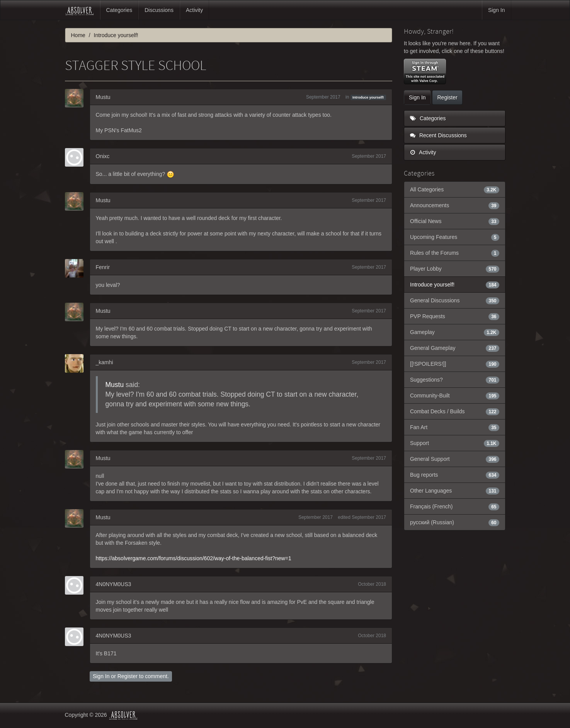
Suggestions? (455, 380)
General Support (455, 459)
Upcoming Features (455, 237)
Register (128, 676)
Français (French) (455, 506)
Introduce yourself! (368, 97)
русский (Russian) (455, 522)
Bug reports (455, 475)
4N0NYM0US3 (114, 584)
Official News (455, 221)
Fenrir (103, 267)
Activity (194, 10)
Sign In (497, 10)
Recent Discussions (438, 135)
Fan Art (455, 427)
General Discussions (455, 300)
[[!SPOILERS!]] (455, 364)
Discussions (159, 10)
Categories (119, 10)
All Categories (455, 189)
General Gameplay (455, 348)
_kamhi (105, 362)
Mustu (103, 97)
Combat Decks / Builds (455, 411)
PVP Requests (455, 316)
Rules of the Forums (455, 253)
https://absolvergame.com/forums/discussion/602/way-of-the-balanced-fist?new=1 (194, 558)
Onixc (103, 156)
